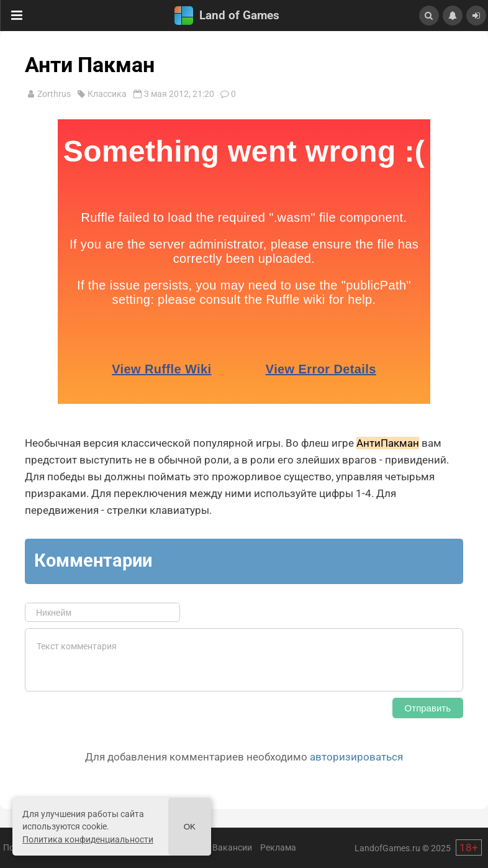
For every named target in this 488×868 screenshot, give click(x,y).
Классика (107, 94)
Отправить (428, 708)
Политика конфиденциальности (88, 839)
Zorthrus (54, 94)
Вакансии (232, 847)
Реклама (278, 847)
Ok (190, 827)
